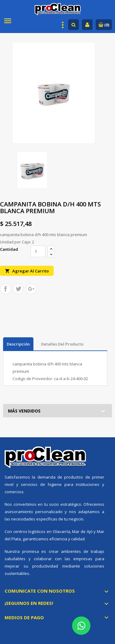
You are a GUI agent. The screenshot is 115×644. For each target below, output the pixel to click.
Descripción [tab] (18, 344)
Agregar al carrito (27, 271)
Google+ (31, 289)
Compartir (5, 289)
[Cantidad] (38, 251)
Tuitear (18, 289)
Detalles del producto (62, 344)
